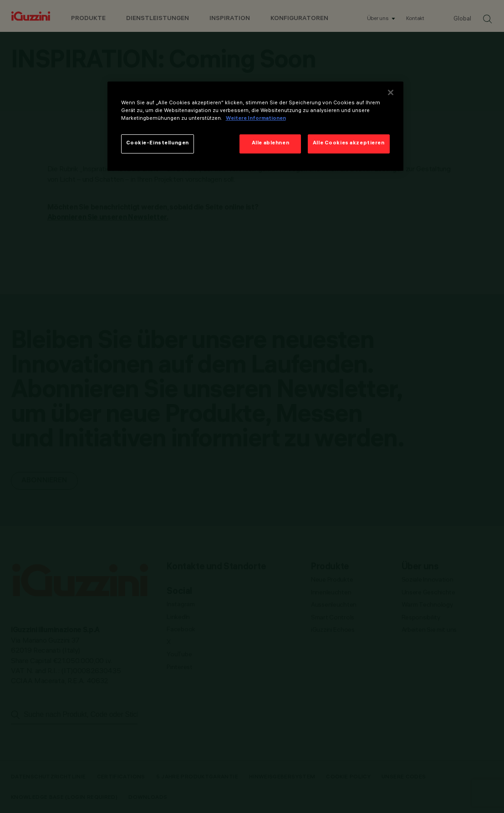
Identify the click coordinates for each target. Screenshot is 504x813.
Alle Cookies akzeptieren (349, 143)
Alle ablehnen (270, 143)
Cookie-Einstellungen (158, 143)
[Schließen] (391, 92)
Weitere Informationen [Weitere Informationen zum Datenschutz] (256, 119)
